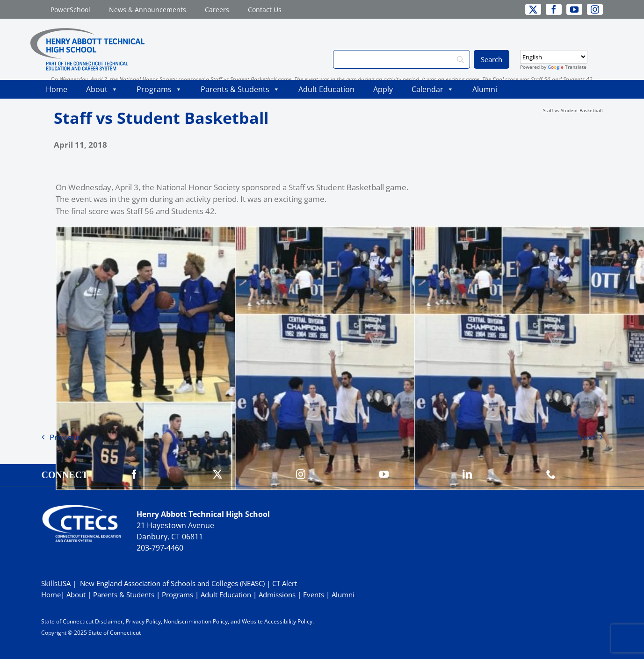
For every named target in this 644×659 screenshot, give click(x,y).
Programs (159, 89)
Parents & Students (240, 89)
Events (314, 595)
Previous (65, 437)
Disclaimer (109, 621)
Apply (383, 89)
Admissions (277, 595)
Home (57, 89)
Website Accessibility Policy (277, 621)
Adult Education (326, 89)
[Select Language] (554, 57)
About (102, 89)
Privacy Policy (143, 621)
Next (586, 437)
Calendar (433, 89)
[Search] (401, 59)
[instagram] (595, 9)
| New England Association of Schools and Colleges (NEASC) (169, 583)
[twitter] (533, 9)
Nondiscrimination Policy (196, 621)
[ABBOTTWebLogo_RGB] (87, 32)
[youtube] (574, 9)
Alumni (485, 89)
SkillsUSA (57, 583)
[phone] (551, 474)
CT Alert (285, 583)
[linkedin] (467, 474)
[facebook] (554, 9)
